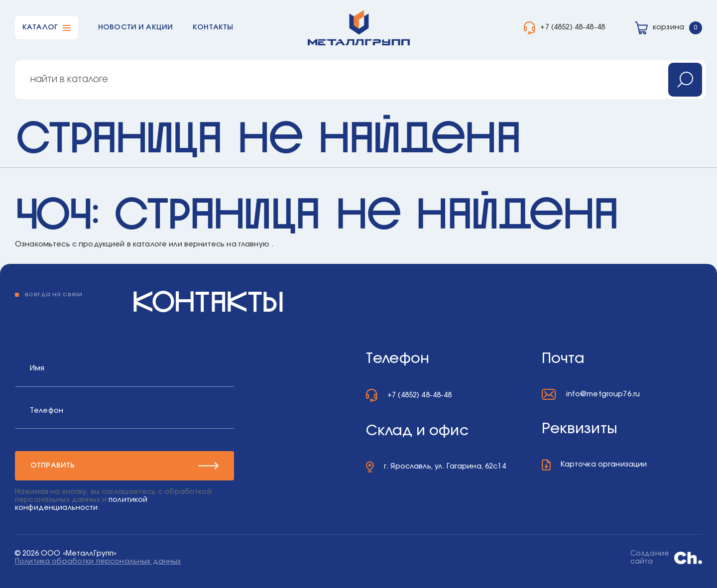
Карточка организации (604, 464)
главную (254, 244)
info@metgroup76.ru (603, 394)
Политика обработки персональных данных (98, 562)
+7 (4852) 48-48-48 (573, 27)
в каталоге (147, 244)
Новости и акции (135, 27)
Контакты (213, 27)
